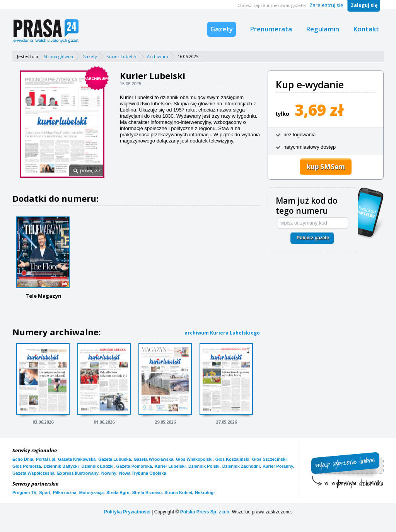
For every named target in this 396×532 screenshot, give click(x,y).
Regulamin (323, 29)
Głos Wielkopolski (194, 459)
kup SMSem (326, 167)
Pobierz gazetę (313, 238)
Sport (45, 493)
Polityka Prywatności (127, 512)
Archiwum (158, 56)
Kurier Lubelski (122, 56)
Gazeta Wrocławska (154, 459)
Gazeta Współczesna (33, 473)
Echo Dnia (23, 459)
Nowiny (109, 473)
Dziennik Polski (204, 466)
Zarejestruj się (326, 5)
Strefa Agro (118, 493)
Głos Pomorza (27, 466)
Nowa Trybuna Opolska (143, 473)
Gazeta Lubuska (114, 459)
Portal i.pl (46, 459)
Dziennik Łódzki (97, 466)
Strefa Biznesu (147, 493)
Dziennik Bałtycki (61, 466)
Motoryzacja (92, 493)
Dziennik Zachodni (241, 466)
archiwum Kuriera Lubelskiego (222, 333)
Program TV (24, 493)
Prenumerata (271, 29)
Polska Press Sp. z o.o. (206, 512)
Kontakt (366, 29)
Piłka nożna (65, 493)
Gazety (222, 29)
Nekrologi (205, 493)
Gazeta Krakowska (77, 459)
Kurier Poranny (278, 466)
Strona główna (58, 56)
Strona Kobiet (178, 493)
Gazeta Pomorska (134, 466)
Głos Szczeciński (269, 459)
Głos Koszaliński (232, 459)
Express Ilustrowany (78, 473)
